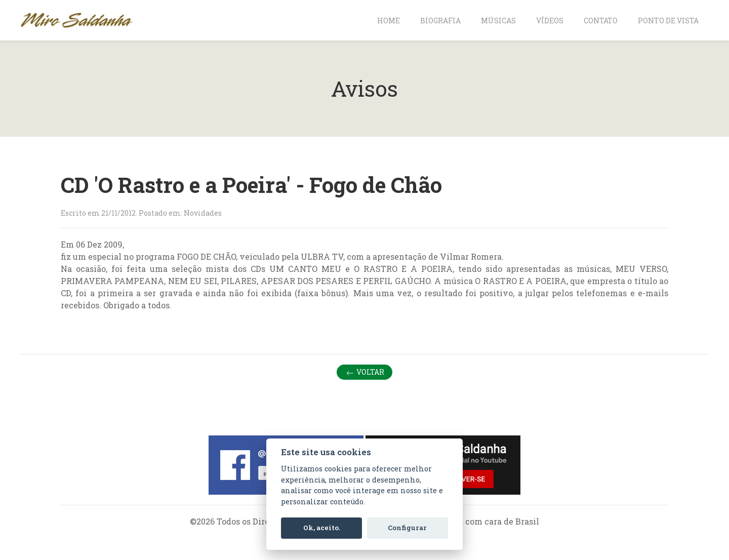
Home (389, 21)
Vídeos (550, 21)
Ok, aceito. (322, 528)
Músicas (498, 21)
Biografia (440, 21)
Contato (601, 21)
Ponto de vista (668, 21)
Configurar (407, 528)
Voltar (364, 372)
